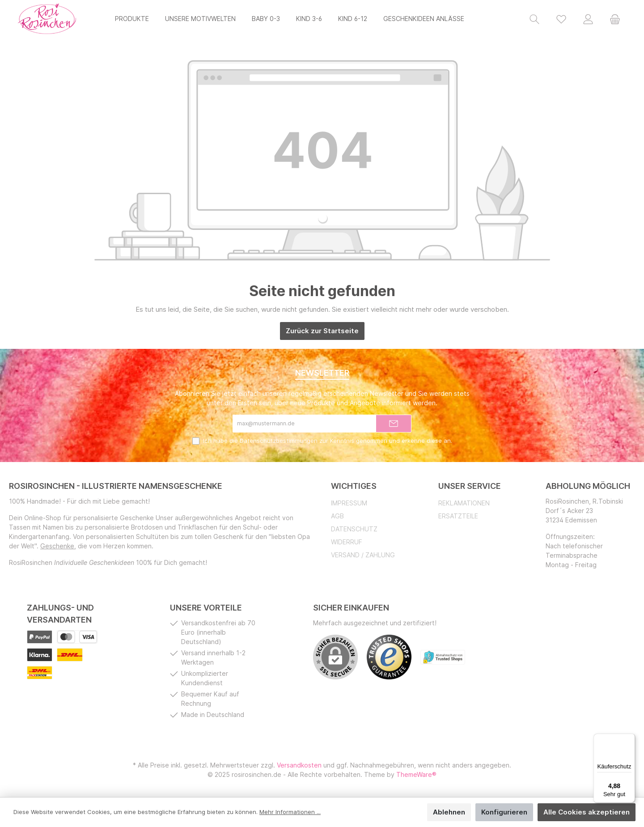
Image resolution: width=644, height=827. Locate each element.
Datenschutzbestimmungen (279, 441)
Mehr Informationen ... (290, 812)
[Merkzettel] (561, 19)
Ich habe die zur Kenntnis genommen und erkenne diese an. (328, 441)
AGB (337, 516)
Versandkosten (299, 765)
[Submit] (394, 424)
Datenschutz (354, 529)
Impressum (349, 503)
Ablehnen (449, 812)
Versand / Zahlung (363, 555)
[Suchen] (534, 19)
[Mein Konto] (588, 19)
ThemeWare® (416, 774)
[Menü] (630, 739)
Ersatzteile (458, 516)
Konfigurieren (504, 812)
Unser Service (470, 486)
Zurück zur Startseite (322, 331)
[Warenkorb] (615, 19)
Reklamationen (464, 503)
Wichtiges (354, 486)
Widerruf (347, 542)
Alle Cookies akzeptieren (587, 812)
